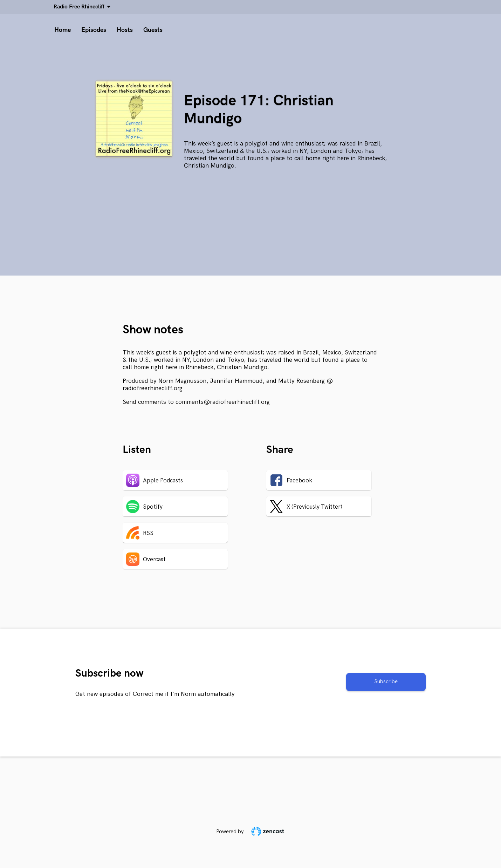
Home (63, 30)
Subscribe (386, 682)
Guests (153, 30)
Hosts (125, 30)
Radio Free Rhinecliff (80, 7)
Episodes (94, 30)
